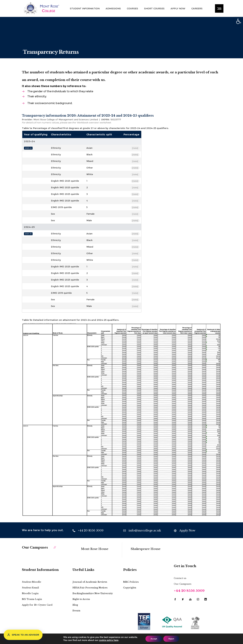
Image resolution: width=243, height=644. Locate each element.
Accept (154, 639)
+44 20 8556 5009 (189, 591)
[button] (239, 21)
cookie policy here (109, 640)
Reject (171, 639)
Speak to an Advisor (23, 635)
